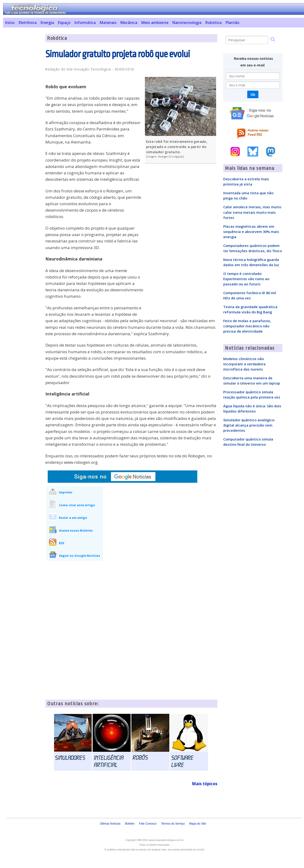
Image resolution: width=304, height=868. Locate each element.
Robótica (213, 23)
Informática (85, 23)
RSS (62, 543)
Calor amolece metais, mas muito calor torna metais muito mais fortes (252, 212)
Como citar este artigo (77, 505)
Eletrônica (28, 23)
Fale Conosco (148, 824)
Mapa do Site (198, 824)
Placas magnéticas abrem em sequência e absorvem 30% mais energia (251, 232)
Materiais (108, 23)
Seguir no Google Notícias (79, 556)
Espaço (64, 23)
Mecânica (129, 23)
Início (10, 23)
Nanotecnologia (187, 23)
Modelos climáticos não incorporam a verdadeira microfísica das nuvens (244, 364)
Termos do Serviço (173, 824)
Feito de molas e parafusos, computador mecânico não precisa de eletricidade (247, 326)
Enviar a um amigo (73, 518)
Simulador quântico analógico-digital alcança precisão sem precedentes (249, 425)
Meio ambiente (155, 23)
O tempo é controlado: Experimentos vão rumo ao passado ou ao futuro (246, 279)
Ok (253, 95)
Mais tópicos (205, 784)
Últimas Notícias (110, 824)
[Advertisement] (22, 105)
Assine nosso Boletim (76, 530)
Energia (47, 23)
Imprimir (66, 492)
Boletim (130, 824)
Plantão (232, 23)
